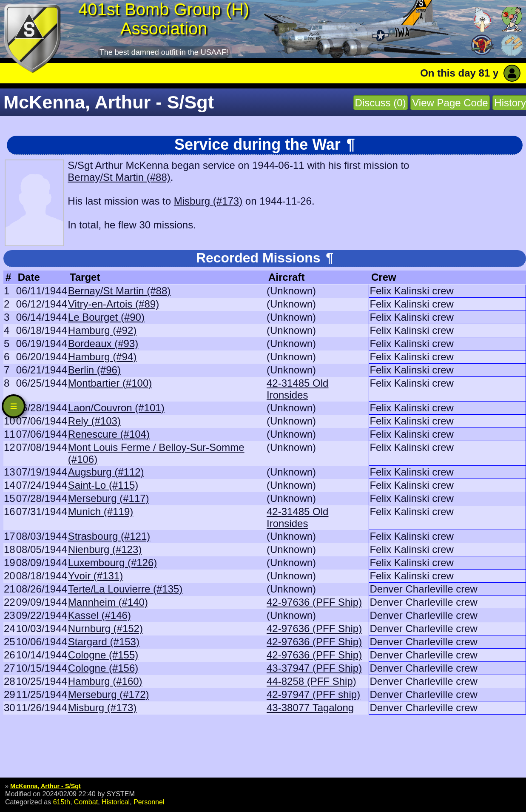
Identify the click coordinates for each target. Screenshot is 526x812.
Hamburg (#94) (102, 357)
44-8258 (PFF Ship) (311, 681)
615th (62, 802)
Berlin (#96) (94, 370)
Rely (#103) (94, 421)
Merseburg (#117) (109, 498)
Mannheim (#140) (108, 602)
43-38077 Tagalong (310, 708)
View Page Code (450, 103)
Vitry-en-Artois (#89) (114, 304)
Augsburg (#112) (106, 472)
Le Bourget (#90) (106, 317)
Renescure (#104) (109, 434)
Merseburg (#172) (109, 694)
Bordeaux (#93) (103, 343)
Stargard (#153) (104, 642)
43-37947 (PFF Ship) (314, 668)
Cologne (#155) (103, 655)
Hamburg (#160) (105, 681)
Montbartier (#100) (110, 383)
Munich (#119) (101, 511)
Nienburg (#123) (105, 549)
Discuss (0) (381, 103)
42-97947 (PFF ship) (313, 694)
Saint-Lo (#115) (103, 485)
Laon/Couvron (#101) (116, 408)
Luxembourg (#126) (112, 563)
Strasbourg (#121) (109, 536)
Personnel (149, 802)
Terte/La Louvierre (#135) (125, 589)
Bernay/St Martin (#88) (119, 177)
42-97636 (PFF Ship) (314, 602)
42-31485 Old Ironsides (297, 389)
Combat (86, 802)
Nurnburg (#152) (105, 628)
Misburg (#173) (208, 201)
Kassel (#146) (100, 615)
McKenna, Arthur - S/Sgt (45, 786)
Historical (116, 802)
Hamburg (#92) (102, 330)
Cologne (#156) (103, 668)
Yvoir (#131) (95, 576)
